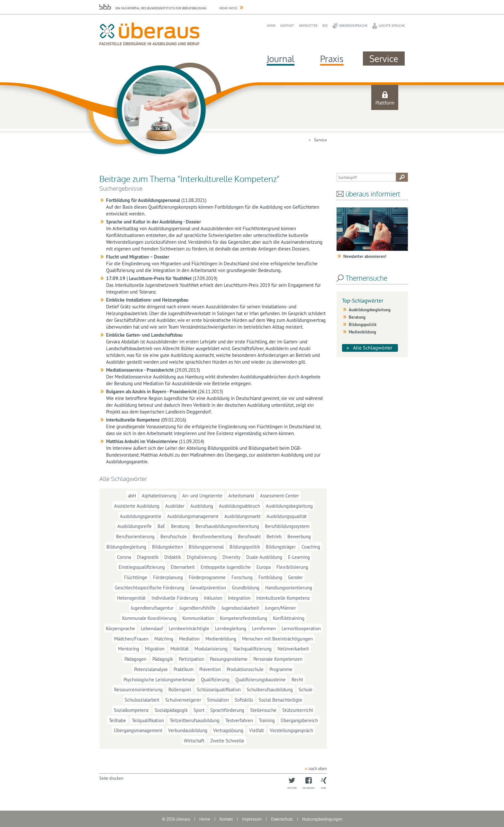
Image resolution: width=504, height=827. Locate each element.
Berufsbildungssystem (287, 526)
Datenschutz (282, 819)
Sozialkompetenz (131, 710)
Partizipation (191, 659)
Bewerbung (299, 536)
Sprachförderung (227, 710)
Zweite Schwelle (227, 741)
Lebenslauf (152, 628)
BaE (161, 526)
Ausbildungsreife (135, 526)
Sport (199, 710)
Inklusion (213, 598)
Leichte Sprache (392, 26)
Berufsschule (174, 536)
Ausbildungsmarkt (243, 516)
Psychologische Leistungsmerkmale (159, 679)
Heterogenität (131, 598)
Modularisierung (211, 649)
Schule (306, 690)
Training (267, 720)
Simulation (218, 700)
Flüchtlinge (136, 577)
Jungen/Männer (280, 608)
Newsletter (308, 26)
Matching (164, 638)
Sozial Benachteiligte (280, 700)
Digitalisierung (202, 557)
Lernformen (264, 628)
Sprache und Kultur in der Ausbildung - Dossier (153, 222)
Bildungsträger (281, 547)
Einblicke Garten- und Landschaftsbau (144, 335)
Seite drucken (111, 778)
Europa (264, 567)
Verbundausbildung (188, 730)
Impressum (252, 819)
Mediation (189, 638)
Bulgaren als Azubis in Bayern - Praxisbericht (151, 391)
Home (271, 26)
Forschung (242, 577)
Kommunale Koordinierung (149, 618)
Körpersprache (120, 628)
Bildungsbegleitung (126, 547)
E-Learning (299, 557)
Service (384, 59)
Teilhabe (117, 720)
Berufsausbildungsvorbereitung (227, 526)
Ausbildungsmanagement (193, 516)
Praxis (332, 59)
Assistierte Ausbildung (137, 506)
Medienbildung (221, 638)
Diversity (231, 557)
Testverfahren (239, 720)
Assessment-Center (279, 496)
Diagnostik (148, 557)
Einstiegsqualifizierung (142, 567)
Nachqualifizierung (252, 649)
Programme (281, 669)
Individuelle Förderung (175, 598)
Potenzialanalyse (151, 669)
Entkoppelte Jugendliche (226, 567)
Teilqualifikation (148, 720)
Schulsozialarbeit (142, 700)
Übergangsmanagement (138, 730)
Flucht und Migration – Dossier (138, 257)
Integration (239, 598)
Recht (297, 679)
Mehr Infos (228, 8)
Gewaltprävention (208, 588)
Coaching (311, 547)
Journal (281, 59)
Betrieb (274, 536)
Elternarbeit (183, 567)
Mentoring (129, 649)
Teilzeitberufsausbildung (195, 720)
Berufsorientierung (135, 536)
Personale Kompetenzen (278, 659)
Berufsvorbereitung (212, 536)
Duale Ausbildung (264, 557)
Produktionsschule (245, 669)
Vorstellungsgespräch (291, 730)
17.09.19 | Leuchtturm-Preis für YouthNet (149, 278)
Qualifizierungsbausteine (261, 679)
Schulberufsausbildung (270, 690)
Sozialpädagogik (171, 710)
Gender (295, 577)
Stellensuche (263, 710)
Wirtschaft (194, 741)
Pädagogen (135, 659)
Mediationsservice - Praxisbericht (140, 370)
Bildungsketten (167, 547)
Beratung (180, 526)
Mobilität (180, 649)
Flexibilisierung (292, 567)
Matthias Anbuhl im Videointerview (142, 441)
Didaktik (173, 557)
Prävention (210, 669)
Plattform (385, 103)
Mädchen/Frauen (131, 638)
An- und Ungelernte (202, 496)
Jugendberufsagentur (152, 608)
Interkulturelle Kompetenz (133, 420)
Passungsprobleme (229, 659)
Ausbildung (202, 506)
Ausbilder (175, 506)
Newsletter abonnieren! (365, 256)
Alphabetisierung (159, 496)
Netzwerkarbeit (293, 649)
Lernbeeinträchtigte (189, 628)
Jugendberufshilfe (198, 608)
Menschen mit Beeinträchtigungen (277, 638)
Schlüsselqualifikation (219, 690)
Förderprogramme (207, 577)
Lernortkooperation (301, 628)
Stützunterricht (298, 710)
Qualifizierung (215, 679)
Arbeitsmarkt (241, 496)
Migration (155, 649)
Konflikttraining (289, 618)
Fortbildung (270, 577)
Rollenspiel (180, 690)
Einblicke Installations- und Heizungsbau (147, 300)
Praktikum (184, 669)
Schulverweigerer (183, 700)
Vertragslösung (228, 730)
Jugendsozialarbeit (240, 608)
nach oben (318, 768)
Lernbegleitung (231, 628)
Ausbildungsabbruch (239, 506)
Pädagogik (163, 659)
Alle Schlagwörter (373, 348)
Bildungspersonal (206, 547)
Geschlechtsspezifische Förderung (149, 588)
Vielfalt (256, 730)
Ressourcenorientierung (138, 690)
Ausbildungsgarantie (141, 516)
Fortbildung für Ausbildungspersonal (143, 200)
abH (132, 496)
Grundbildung (246, 588)
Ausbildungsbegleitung (289, 506)
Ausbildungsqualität (287, 516)
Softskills (244, 700)
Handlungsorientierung (289, 588)
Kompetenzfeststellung (243, 618)
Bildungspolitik (245, 547)
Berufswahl (249, 536)
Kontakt (287, 26)
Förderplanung (168, 577)
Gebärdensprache (353, 26)
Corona (124, 557)
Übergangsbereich (299, 720)
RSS (325, 26)
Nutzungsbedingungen (322, 819)
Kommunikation (198, 618)
